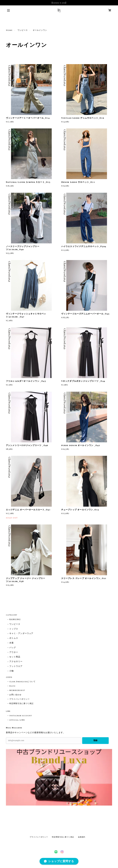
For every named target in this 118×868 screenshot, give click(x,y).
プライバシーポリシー (19, 699)
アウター (14, 652)
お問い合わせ (15, 695)
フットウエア (16, 666)
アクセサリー (16, 662)
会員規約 (82, 837)
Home (9, 30)
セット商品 (15, 657)
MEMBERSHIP (17, 690)
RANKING (15, 620)
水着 (11, 643)
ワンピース (23, 30)
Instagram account (21, 716)
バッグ (13, 648)
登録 (95, 740)
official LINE (17, 720)
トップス (14, 629)
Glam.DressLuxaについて (22, 682)
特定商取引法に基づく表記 (21, 704)
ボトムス (14, 638)
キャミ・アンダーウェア (21, 634)
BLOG (12, 686)
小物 (11, 671)
